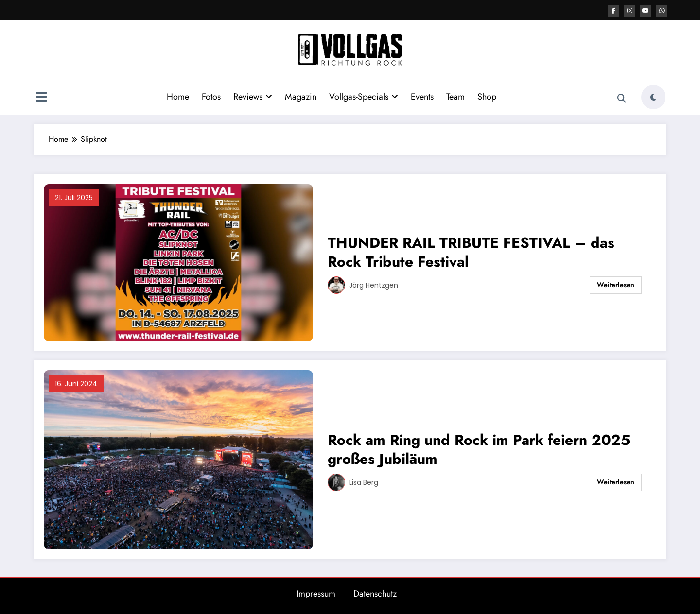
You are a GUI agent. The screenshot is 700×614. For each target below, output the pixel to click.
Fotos (211, 97)
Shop (487, 97)
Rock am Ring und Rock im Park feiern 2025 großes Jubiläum (479, 449)
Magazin (301, 97)
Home (178, 97)
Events (422, 97)
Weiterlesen (616, 285)
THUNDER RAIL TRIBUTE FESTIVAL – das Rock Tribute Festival (471, 252)
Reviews (253, 97)
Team (455, 97)
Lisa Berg (364, 482)
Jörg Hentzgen (374, 285)
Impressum (316, 594)
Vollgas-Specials (364, 97)
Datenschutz (375, 594)
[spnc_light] (653, 97)
